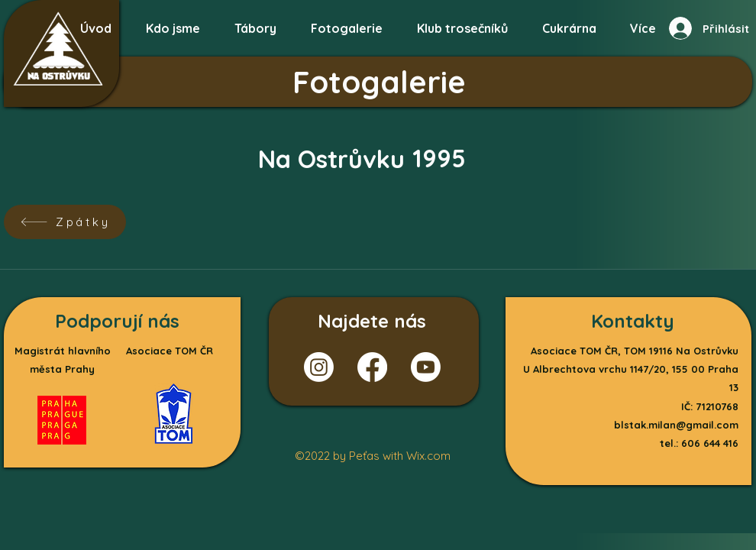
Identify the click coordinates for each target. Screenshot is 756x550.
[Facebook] (372, 367)
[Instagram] (319, 367)
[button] (346, 22)
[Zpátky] (65, 222)
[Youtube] (426, 367)
